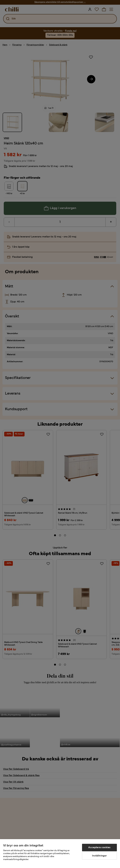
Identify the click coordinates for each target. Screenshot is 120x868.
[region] (60, 854)
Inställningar (99, 856)
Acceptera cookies (99, 848)
